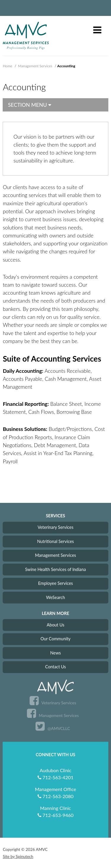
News (56, 653)
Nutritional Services (55, 541)
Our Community (55, 639)
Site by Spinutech (18, 856)
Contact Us (55, 667)
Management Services (55, 555)
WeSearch (56, 597)
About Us (55, 625)
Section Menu (30, 105)
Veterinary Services (55, 527)
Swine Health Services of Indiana (55, 569)
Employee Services (55, 583)
